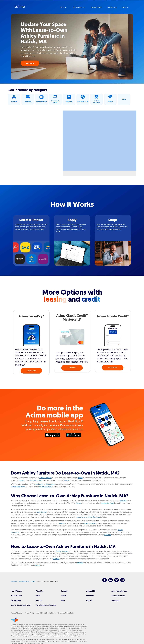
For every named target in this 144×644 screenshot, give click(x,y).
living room (50, 484)
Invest (64, 596)
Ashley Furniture (45, 478)
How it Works (96, 7)
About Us (40, 591)
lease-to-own (42, 512)
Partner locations (118, 596)
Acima (20, 7)
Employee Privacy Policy (66, 613)
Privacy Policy (29, 613)
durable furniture (107, 503)
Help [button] (124, 7)
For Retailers (16, 600)
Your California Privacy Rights (46, 613)
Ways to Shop (16, 596)
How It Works (16, 591)
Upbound (115, 601)
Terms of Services (17, 613)
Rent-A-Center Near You (20, 605)
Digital (89, 600)
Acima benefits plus (119, 591)
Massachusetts (24, 581)
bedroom (39, 484)
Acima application (18, 487)
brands (22, 480)
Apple (54, 435)
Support (39, 600)
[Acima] (15, 620)
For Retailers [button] (78, 7)
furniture (67, 480)
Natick (33, 581)
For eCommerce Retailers (46, 605)
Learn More (31, 371)
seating (62, 523)
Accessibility (91, 591)
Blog (63, 600)
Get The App (112, 7)
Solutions (90, 596)
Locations (14, 581)
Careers (64, 591)
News (38, 596)
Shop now (30, 63)
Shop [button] (62, 7)
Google (74, 435)
